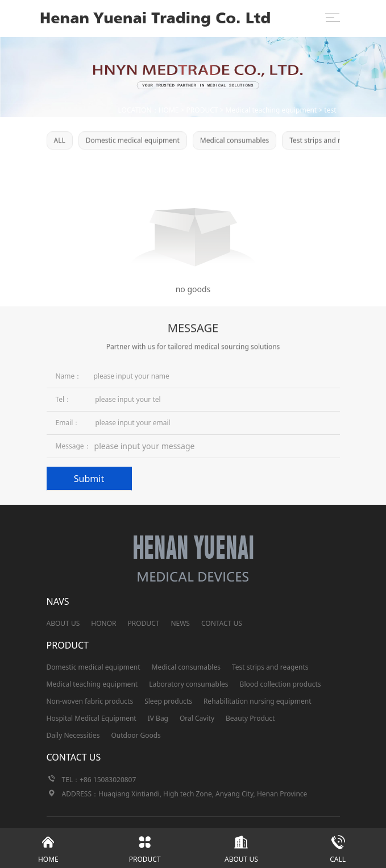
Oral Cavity (197, 718)
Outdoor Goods (136, 735)
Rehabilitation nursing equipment (258, 701)
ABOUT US (63, 623)
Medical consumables (234, 141)
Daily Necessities (73, 735)
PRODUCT (202, 110)
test (330, 110)
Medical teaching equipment (271, 110)
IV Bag (158, 718)
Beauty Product (250, 718)
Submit (89, 479)
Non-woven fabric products (90, 701)
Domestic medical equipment (133, 141)
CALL (338, 846)
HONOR (103, 623)
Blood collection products (281, 684)
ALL (60, 141)
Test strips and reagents (328, 141)
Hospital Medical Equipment (92, 718)
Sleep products (168, 701)
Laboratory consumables (188, 684)
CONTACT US (222, 623)
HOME (169, 110)
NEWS (180, 623)
